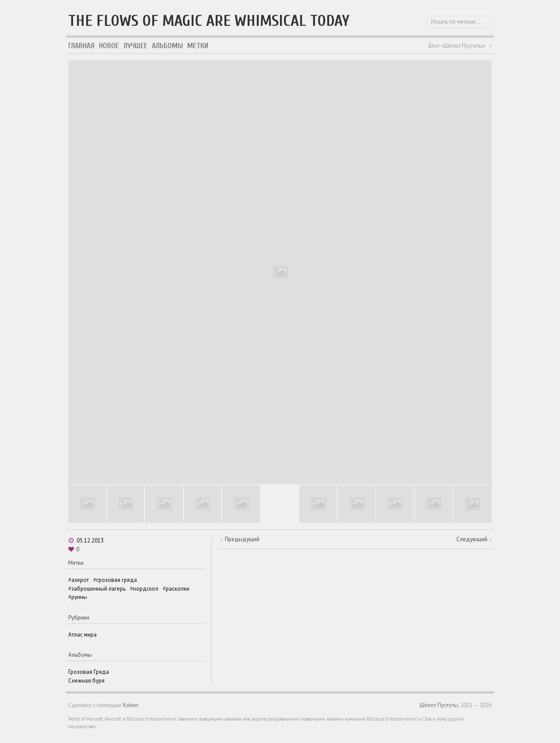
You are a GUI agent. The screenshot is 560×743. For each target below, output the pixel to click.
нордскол (146, 589)
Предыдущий (242, 539)
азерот (80, 580)
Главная (81, 46)
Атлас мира (82, 635)
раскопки (178, 589)
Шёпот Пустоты (439, 705)
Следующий (472, 539)
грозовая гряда (117, 580)
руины (79, 597)
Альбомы (167, 46)
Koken (131, 705)
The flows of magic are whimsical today (209, 21)
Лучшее (135, 46)
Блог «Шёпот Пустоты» (457, 46)
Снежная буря (86, 681)
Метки (198, 46)
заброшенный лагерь (98, 589)
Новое (109, 46)
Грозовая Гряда (89, 672)
